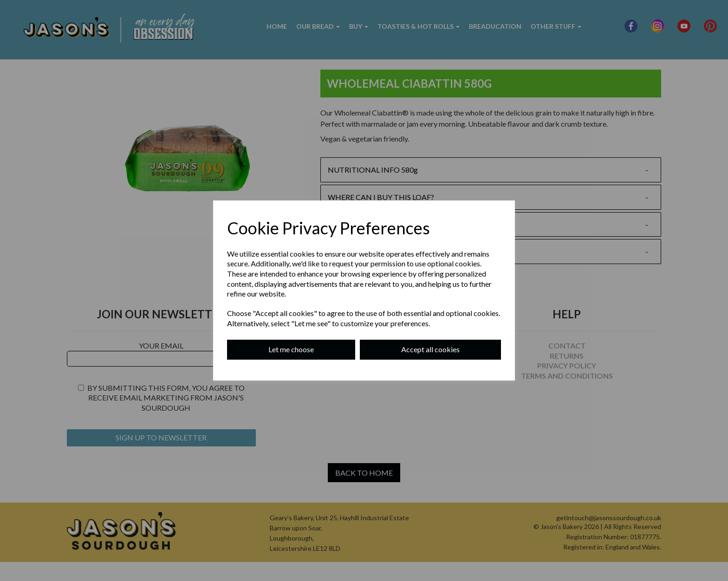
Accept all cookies (430, 349)
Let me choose (291, 349)
